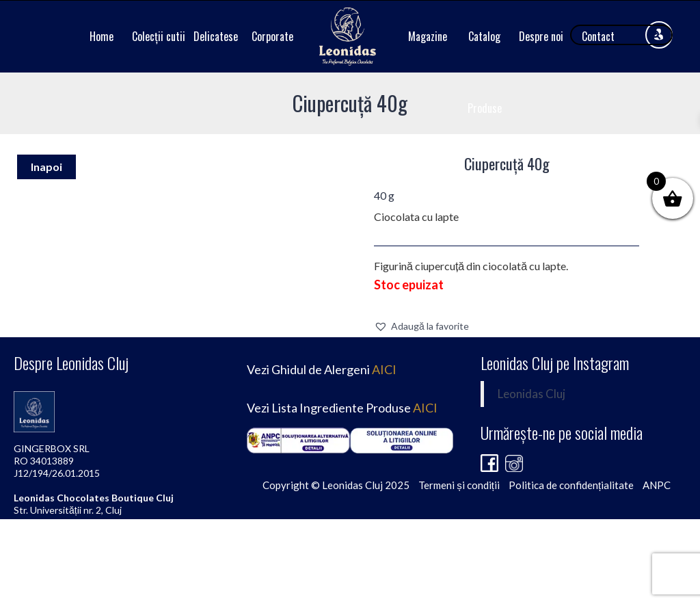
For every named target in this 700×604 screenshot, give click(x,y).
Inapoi (46, 167)
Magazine (428, 36)
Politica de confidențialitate (571, 485)
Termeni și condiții (459, 485)
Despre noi (541, 36)
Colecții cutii (159, 36)
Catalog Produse (485, 72)
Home (102, 36)
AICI (384, 369)
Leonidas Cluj (531, 394)
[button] (421, 326)
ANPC (657, 485)
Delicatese (216, 36)
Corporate (272, 36)
